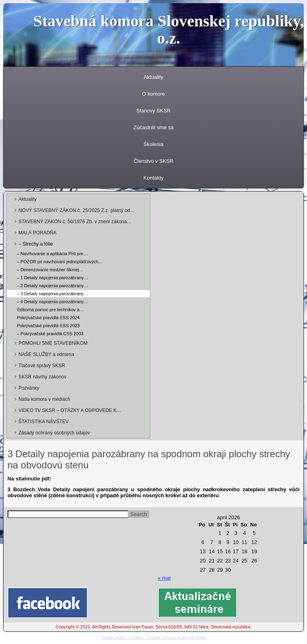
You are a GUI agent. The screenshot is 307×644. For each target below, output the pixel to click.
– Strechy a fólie (36, 244)
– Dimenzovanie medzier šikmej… (50, 270)
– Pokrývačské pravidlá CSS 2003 (50, 334)
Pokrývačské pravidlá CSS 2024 (48, 318)
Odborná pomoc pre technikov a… (50, 310)
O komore (153, 94)
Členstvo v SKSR (153, 161)
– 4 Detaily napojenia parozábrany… (52, 302)
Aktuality (153, 77)
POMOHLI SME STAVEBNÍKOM (53, 343)
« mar (164, 578)
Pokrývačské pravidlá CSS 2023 (48, 326)
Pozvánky (29, 388)
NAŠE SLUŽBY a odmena (46, 354)
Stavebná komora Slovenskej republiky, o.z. (168, 30)
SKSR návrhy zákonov (42, 377)
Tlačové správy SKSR (42, 366)
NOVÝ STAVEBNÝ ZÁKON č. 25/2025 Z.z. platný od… (77, 210)
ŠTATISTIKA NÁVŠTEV (44, 422)
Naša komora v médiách (44, 399)
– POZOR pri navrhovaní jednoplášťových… (60, 262)
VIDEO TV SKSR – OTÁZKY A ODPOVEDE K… (70, 410)
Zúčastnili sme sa (153, 127)
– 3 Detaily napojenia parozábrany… (52, 294)
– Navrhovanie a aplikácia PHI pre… (52, 254)
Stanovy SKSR (153, 111)
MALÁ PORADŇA (37, 233)
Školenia (153, 144)
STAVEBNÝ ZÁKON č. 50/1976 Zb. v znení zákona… (75, 222)
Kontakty (154, 178)
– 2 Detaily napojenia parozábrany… (52, 286)
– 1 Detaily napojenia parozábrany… (52, 278)
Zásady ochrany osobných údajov (54, 433)
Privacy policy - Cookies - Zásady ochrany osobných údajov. (155, 638)
